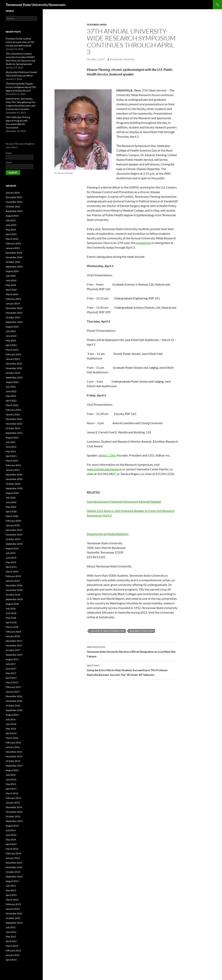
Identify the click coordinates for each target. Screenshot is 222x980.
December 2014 (14, 807)
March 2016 (12, 738)
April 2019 (11, 567)
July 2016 (11, 719)
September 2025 (14, 211)
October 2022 (13, 373)
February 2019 (13, 576)
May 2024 (11, 285)
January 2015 (13, 803)
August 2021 (12, 438)
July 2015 (11, 775)
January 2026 (13, 193)
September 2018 (14, 599)
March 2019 (12, 572)
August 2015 (12, 770)
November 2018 (14, 590)
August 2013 (12, 881)
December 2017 (14, 641)
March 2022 (12, 405)
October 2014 (13, 816)
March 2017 (12, 682)
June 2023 (11, 336)
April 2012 (11, 941)
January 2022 (13, 414)
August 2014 (12, 826)
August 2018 (12, 604)
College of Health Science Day (107, 631)
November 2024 (14, 257)
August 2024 (12, 271)
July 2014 (11, 830)
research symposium (142, 631)
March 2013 (12, 900)
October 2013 (13, 872)
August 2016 (12, 715)
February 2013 (13, 904)
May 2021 (11, 451)
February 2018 (13, 632)
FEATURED (93, 25)
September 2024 (14, 267)
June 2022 (11, 391)
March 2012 (12, 946)
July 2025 (11, 220)
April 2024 (11, 290)
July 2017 (11, 664)
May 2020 (11, 507)
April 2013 (11, 895)
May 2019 (11, 562)
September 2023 (14, 322)
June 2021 (11, 447)
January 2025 (13, 248)
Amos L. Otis (107, 455)
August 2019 (12, 548)
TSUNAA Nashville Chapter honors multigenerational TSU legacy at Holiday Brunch (21, 87)
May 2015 (11, 784)
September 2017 (14, 655)
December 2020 (14, 475)
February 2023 (13, 354)
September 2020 (14, 488)
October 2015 (13, 761)
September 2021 (14, 433)
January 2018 (13, 636)
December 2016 (14, 696)
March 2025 (12, 239)
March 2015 (12, 793)
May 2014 (11, 840)
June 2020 (11, 502)
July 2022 (11, 387)
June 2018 (11, 613)
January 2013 (13, 909)
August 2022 (12, 382)
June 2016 (11, 724)
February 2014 (13, 853)
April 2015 (11, 789)
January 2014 (13, 858)
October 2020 (13, 484)
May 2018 (11, 618)
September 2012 (14, 923)
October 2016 (13, 706)
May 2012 (11, 937)
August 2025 (12, 216)
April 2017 (11, 678)
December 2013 (14, 863)
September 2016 (14, 710)
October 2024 (13, 262)
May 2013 (11, 890)
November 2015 (14, 756)
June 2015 (11, 779)
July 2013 (11, 886)
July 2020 (11, 498)
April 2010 (11, 960)
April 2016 (11, 733)
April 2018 (11, 622)
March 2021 (12, 461)
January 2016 (13, 747)
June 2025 (11, 225)
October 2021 (13, 428)
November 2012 (14, 913)
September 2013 (14, 877)
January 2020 (13, 525)
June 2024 (11, 280)
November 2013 (14, 867)
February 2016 (13, 743)
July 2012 (11, 927)
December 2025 (14, 197)
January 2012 (13, 955)
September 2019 (14, 544)
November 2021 (14, 424)
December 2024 (14, 253)
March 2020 (12, 516)
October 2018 (13, 595)
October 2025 (13, 206)
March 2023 (12, 350)
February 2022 (13, 410)
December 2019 (14, 530)
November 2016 (14, 701)
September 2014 (14, 821)
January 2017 (13, 692)
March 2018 (12, 627)
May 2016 (11, 729)
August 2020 (12, 493)
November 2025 (14, 202)
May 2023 (11, 340)
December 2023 (14, 308)
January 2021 (13, 470)
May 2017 (11, 673)
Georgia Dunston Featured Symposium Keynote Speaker (124, 501)
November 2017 (14, 645)
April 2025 (11, 234)
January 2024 (13, 304)
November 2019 (14, 535)
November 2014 (14, 812)
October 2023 (13, 317)
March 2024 (12, 294)
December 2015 (14, 752)
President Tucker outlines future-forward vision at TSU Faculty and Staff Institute (20, 42)
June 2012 (11, 932)
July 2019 (11, 553)
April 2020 (11, 511)
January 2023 (13, 359)
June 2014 (11, 835)
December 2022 (14, 364)
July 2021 (11, 442)
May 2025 (11, 230)
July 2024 (11, 276)
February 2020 (13, 521)
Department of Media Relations (108, 534)
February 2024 (13, 299)
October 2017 (13, 650)
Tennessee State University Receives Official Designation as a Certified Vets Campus (132, 651)
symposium (144, 243)
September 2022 (14, 377)
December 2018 (14, 585)
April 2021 (11, 456)
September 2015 (14, 766)
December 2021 (14, 419)
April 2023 (11, 345)
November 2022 (14, 368)
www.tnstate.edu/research (104, 469)
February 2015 (13, 798)
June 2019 (11, 558)
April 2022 (11, 401)
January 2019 (13, 581)
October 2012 (13, 918)
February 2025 (13, 243)
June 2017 (11, 669)
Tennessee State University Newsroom (36, 5)
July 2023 (11, 331)
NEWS (103, 25)
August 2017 (12, 659)
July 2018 (11, 609)
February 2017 (13, 687)
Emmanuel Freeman (122, 59)
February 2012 (13, 950)
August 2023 (12, 327)
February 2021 (13, 465)
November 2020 (14, 479)
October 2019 (13, 539)
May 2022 (11, 396)
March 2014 (12, 849)
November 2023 (14, 313)
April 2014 (11, 844)
